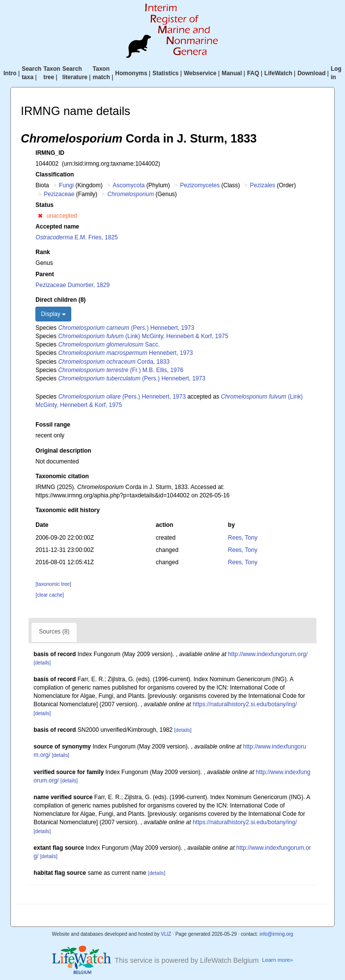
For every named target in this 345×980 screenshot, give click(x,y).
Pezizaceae (59, 194)
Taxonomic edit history (67, 510)
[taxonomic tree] (53, 584)
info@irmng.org (276, 934)
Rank (43, 252)
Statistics (165, 73)
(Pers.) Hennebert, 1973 (126, 328)
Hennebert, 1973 (125, 353)
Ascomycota (129, 185)
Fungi (66, 185)
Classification (55, 174)
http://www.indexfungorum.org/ (268, 654)
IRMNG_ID (50, 153)
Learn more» (277, 960)
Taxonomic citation (62, 476)
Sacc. (109, 345)
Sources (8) (54, 632)
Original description (63, 451)
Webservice (200, 73)
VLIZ (166, 934)
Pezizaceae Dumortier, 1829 (72, 285)
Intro (10, 73)
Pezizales (263, 185)
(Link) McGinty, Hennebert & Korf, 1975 (143, 336)
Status (44, 205)
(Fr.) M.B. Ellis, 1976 (121, 370)
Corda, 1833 (114, 362)
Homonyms (131, 73)
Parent (44, 274)
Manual (232, 73)
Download (311, 73)
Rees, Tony (243, 538)
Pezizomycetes (200, 185)
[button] (40, 216)
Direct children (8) (60, 300)
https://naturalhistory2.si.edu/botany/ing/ (245, 704)
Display (53, 314)
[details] (42, 663)
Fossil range (53, 425)
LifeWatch (278, 73)
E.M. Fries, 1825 (76, 237)
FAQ (253, 73)
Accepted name (57, 227)
